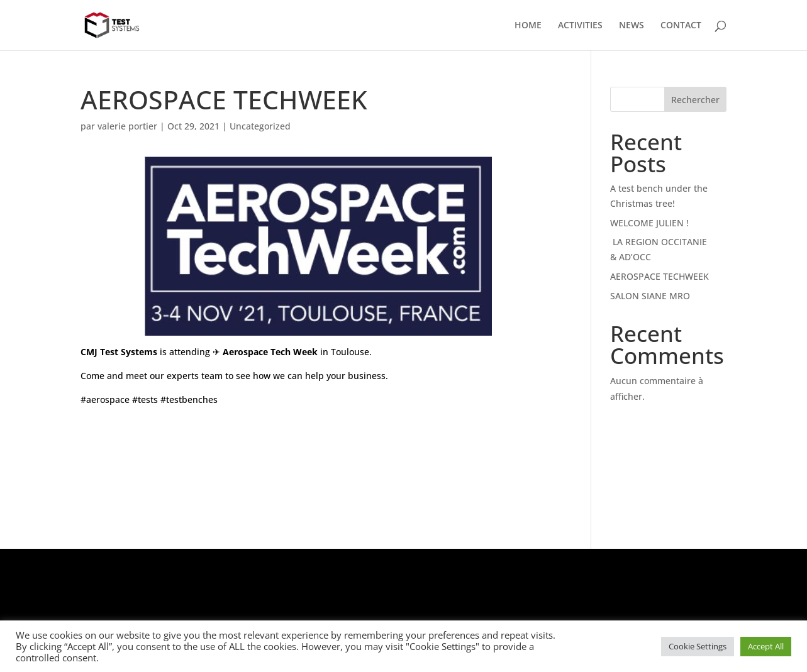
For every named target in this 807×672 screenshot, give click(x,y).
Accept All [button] (766, 646)
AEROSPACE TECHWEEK (660, 276)
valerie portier (127, 126)
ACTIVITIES (580, 26)
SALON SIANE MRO (650, 296)
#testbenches (189, 399)
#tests (145, 399)
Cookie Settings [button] (698, 646)
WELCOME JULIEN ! (649, 223)
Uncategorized (260, 126)
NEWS (632, 26)
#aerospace (105, 399)
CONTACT (681, 26)
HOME (528, 26)
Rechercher (695, 100)
